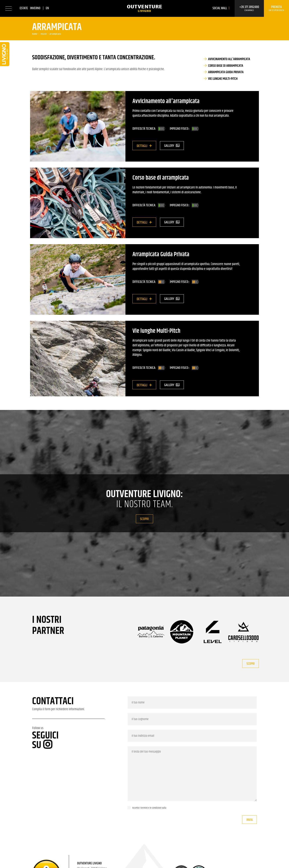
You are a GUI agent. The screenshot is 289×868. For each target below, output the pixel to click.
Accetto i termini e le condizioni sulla (149, 808)
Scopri (144, 519)
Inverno (35, 8)
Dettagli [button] (142, 146)
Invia (250, 820)
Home (35, 34)
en (47, 8)
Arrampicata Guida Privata (226, 72)
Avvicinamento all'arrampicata (229, 59)
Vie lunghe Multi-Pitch (223, 79)
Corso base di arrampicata (226, 66)
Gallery (172, 146)
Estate (24, 8)
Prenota (276, 8)
